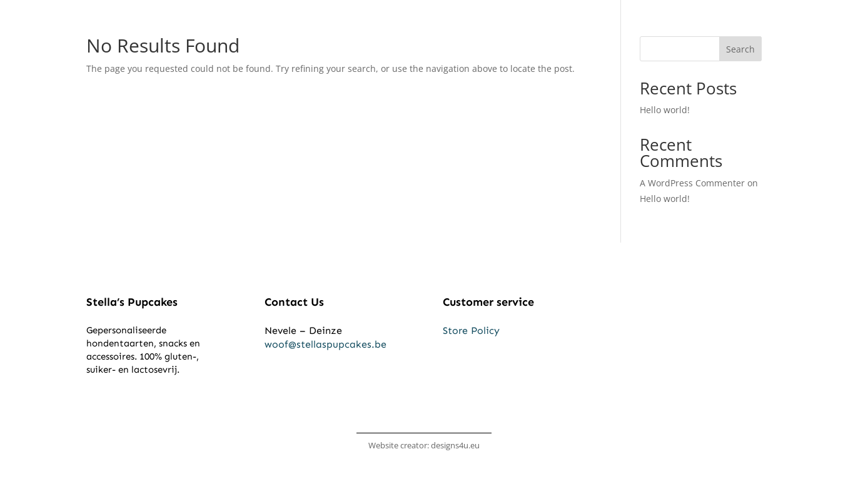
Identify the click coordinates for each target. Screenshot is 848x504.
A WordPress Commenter (692, 183)
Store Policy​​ (471, 330)
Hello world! (665, 110)
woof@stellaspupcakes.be (326, 344)
